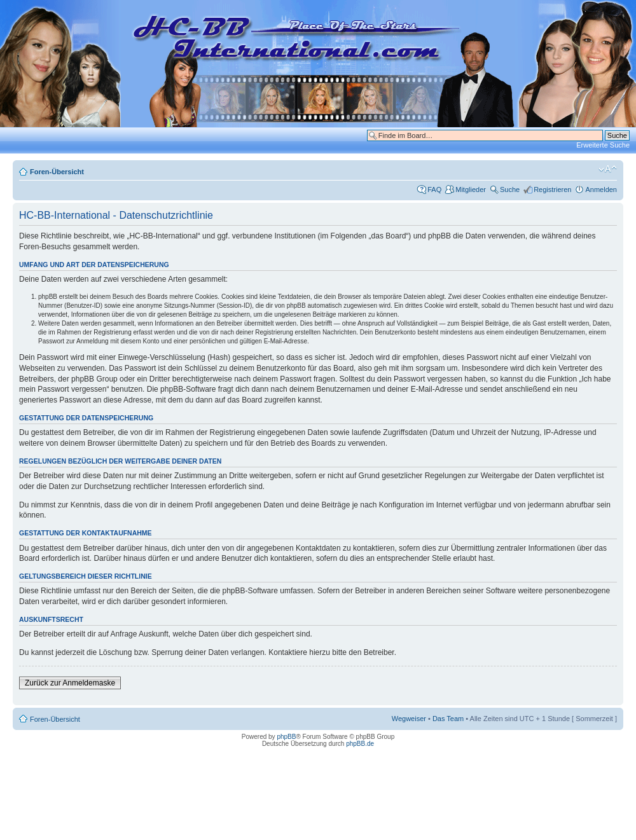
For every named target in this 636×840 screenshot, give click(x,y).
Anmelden (601, 189)
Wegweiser (409, 719)
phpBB (286, 737)
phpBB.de (360, 744)
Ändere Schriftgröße (608, 169)
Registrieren (552, 189)
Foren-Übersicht (57, 172)
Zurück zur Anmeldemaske (70, 683)
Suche (510, 189)
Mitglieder (471, 189)
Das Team (448, 719)
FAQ (434, 189)
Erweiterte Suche (603, 145)
